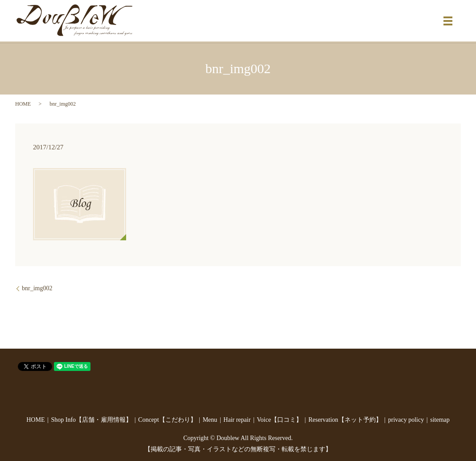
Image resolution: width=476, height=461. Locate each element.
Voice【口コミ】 (279, 420)
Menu (210, 420)
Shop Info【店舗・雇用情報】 (91, 420)
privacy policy (406, 420)
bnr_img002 (37, 288)
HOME (23, 104)
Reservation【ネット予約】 (345, 420)
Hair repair (237, 420)
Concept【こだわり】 (167, 420)
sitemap (440, 420)
